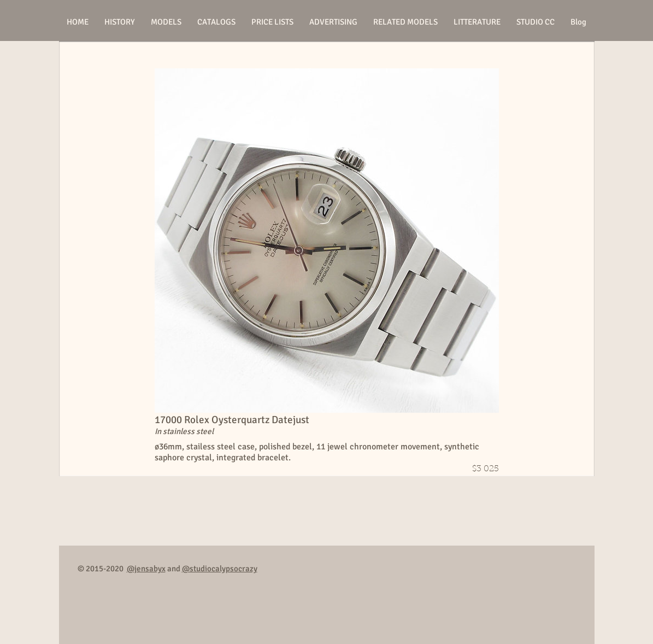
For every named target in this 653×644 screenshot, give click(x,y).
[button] (166, 22)
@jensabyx (146, 569)
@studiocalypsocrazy (220, 569)
